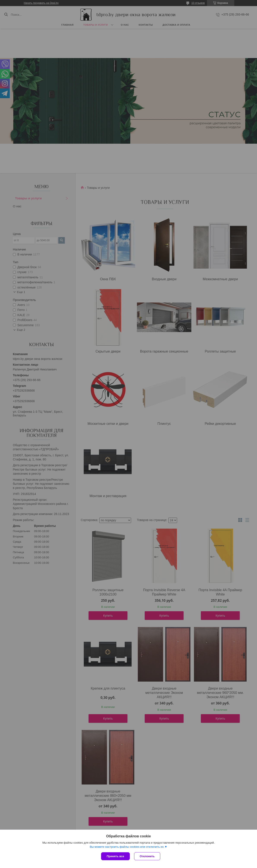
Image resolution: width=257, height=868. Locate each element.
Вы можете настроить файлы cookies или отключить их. (127, 847)
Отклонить (147, 856)
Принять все (115, 856)
